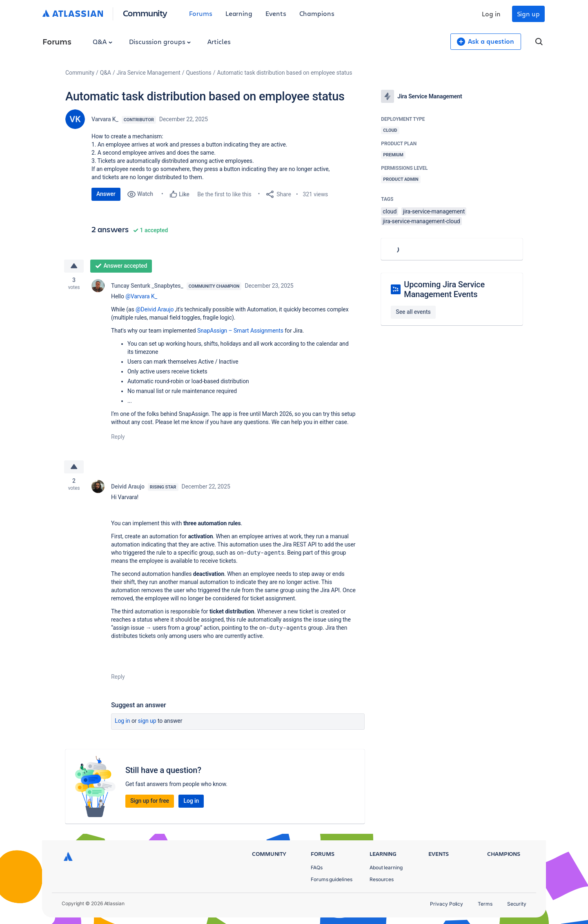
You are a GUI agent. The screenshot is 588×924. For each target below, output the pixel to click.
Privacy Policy (447, 904)
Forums (201, 13)
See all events (413, 312)
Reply (118, 437)
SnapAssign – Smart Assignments (240, 331)
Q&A (102, 41)
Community (145, 13)
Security (517, 904)
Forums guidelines (332, 879)
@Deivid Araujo (155, 309)
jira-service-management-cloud (421, 221)
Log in (491, 14)
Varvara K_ (105, 119)
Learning (239, 13)
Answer (106, 194)
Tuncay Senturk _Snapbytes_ (147, 286)
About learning (386, 867)
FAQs (317, 867)
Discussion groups (160, 41)
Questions (199, 73)
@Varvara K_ (141, 296)
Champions (317, 13)
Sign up (528, 14)
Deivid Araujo (128, 486)
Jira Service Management (149, 73)
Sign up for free (150, 801)
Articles (219, 41)
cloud (390, 211)
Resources (382, 879)
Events (276, 13)
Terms (485, 904)
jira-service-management (434, 211)
